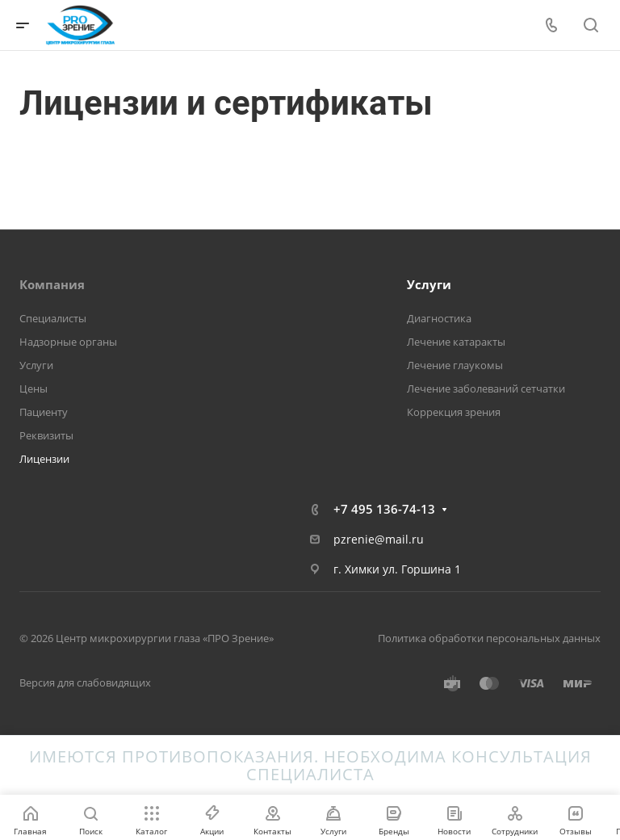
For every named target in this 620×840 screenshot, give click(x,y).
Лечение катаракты (456, 342)
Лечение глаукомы (455, 365)
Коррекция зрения (454, 412)
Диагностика (439, 318)
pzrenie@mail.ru (379, 539)
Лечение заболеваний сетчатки (486, 388)
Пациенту (44, 412)
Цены (34, 388)
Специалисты (53, 318)
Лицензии (44, 459)
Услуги (36, 365)
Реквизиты (46, 435)
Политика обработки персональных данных (489, 638)
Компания (52, 284)
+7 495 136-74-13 (384, 509)
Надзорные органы (68, 342)
